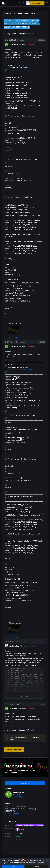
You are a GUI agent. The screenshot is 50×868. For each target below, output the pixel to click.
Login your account (14, 750)
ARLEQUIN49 (18, 792)
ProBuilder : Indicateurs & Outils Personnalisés (21, 24)
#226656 (42, 40)
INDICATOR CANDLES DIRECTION (17, 27)
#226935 (42, 342)
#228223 (42, 704)
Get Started (37, 3)
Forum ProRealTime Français (27, 20)
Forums (12, 20)
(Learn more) (41, 863)
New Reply (25, 783)
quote (23, 40)
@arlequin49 (17, 795)
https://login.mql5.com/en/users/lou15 (22, 70)
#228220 (42, 642)
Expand (24, 696)
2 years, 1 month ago (13, 813)
